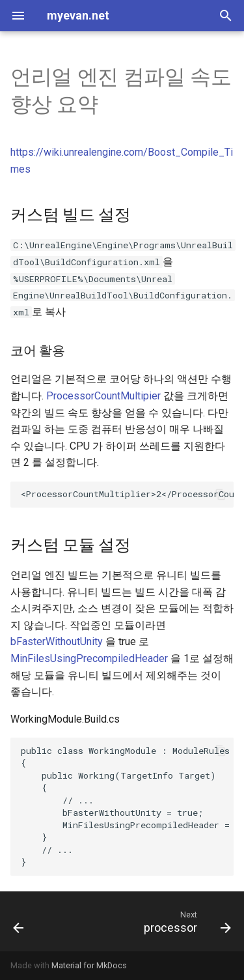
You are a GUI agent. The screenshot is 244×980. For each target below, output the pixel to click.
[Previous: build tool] (19, 921)
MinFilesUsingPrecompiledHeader (89, 658)
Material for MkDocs (89, 965)
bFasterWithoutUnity (57, 641)
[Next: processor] (186, 921)
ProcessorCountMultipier (103, 396)
